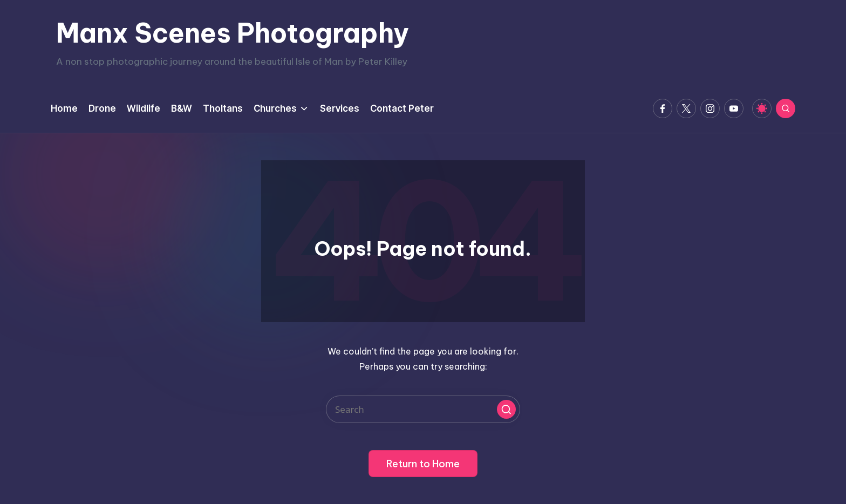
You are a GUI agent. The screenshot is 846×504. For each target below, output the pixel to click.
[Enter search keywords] (423, 409)
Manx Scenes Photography (233, 33)
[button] (506, 409)
